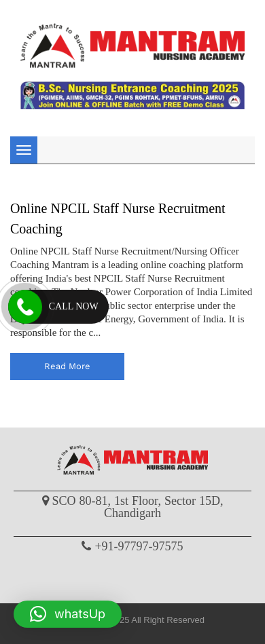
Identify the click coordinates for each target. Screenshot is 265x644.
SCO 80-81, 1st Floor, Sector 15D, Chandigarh (138, 507)
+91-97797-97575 (139, 546)
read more (67, 366)
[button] (68, 614)
